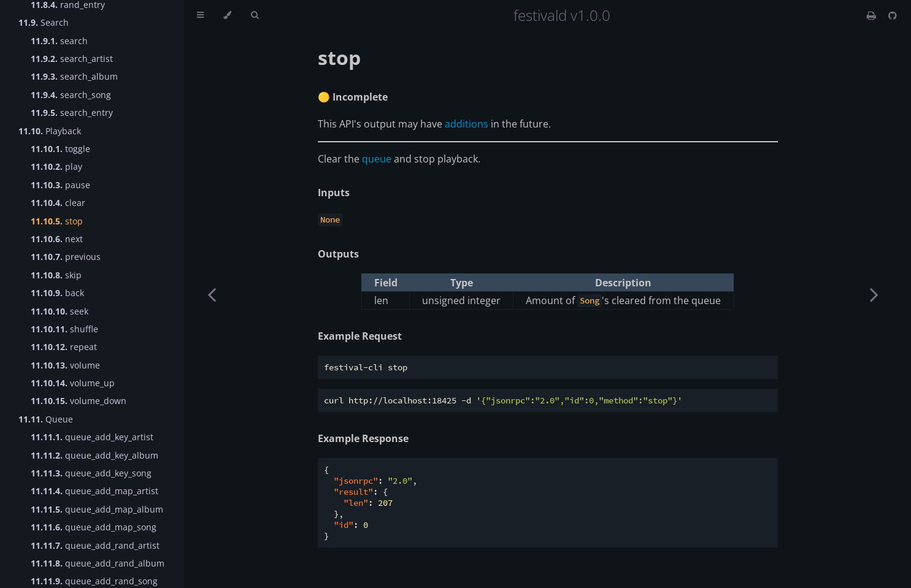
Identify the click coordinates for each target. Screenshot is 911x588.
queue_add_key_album (94, 455)
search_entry (72, 113)
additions (467, 124)
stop (57, 221)
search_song (71, 95)
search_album (74, 76)
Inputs (334, 193)
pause (60, 185)
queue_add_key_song (91, 473)
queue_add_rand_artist (95, 545)
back (57, 293)
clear (58, 203)
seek (60, 311)
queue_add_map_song (94, 527)
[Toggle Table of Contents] (200, 15)
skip (56, 275)
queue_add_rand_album (98, 563)
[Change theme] (227, 15)
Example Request (360, 336)
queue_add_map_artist (94, 491)
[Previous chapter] (212, 294)
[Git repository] (893, 15)
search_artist (72, 59)
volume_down (79, 401)
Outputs (338, 254)
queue (377, 159)
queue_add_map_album (97, 509)
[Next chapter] (874, 294)
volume (65, 365)
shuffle (64, 329)
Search (44, 22)
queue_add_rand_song (94, 581)
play (56, 166)
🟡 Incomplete (353, 97)
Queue (46, 419)
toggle (60, 149)
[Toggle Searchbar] (255, 15)
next (57, 239)
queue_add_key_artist (92, 437)
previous (66, 257)
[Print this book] (873, 15)
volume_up (73, 383)
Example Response (363, 438)
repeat (64, 347)
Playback (50, 131)
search (59, 41)
